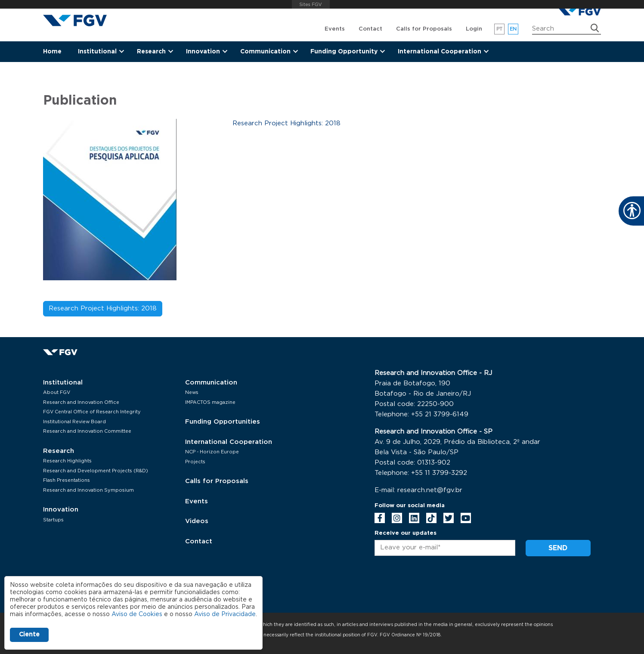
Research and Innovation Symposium (88, 490)
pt (500, 29)
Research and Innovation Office (81, 402)
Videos (197, 521)
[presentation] (440, 586)
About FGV (57, 392)
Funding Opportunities (223, 422)
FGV (311, 4)
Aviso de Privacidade (225, 614)
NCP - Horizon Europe (212, 452)
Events (335, 29)
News (192, 392)
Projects (195, 462)
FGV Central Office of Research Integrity (92, 412)
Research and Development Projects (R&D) (96, 471)
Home (52, 52)
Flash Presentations (67, 480)
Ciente (29, 635)
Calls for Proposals (424, 29)
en (513, 29)
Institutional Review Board (74, 422)
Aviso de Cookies (137, 614)
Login (474, 29)
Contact (370, 29)
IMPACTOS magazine (210, 402)
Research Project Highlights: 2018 (103, 308)
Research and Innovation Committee (87, 431)
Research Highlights (67, 461)
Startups (53, 520)
